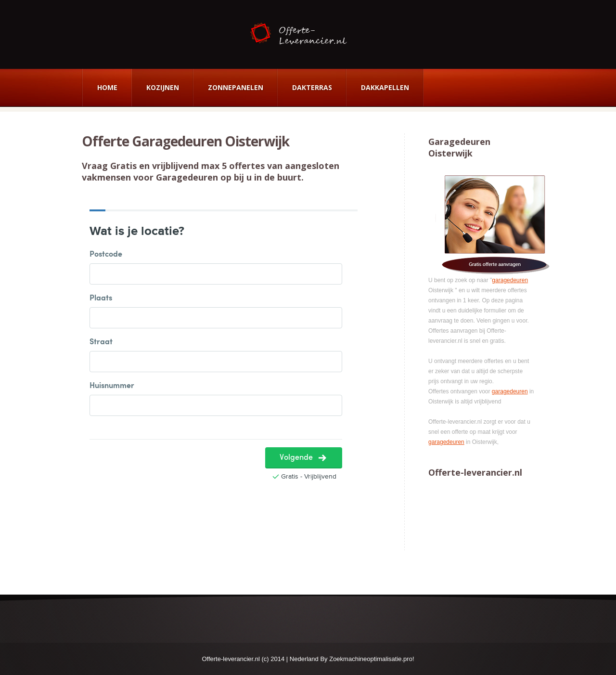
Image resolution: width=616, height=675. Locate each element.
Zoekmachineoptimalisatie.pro (371, 659)
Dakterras (312, 87)
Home (107, 87)
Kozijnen (163, 87)
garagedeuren (510, 280)
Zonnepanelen (236, 87)
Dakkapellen (385, 87)
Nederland (304, 659)
